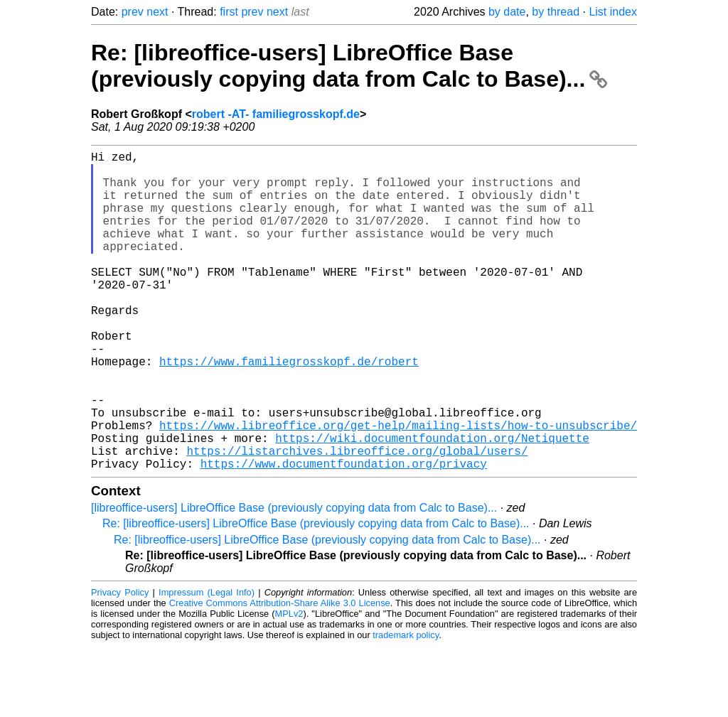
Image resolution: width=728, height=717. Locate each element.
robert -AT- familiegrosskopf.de (276, 114)
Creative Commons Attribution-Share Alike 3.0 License (280, 674)
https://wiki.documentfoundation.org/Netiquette (432, 503)
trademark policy (406, 706)
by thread (556, 12)
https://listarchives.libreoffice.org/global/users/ (357, 519)
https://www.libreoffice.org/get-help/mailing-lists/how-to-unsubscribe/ (398, 487)
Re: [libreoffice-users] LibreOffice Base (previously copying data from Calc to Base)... (349, 66)
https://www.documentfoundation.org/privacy (344, 534)
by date (507, 12)
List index (613, 12)
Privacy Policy (120, 663)
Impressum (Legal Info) (207, 663)
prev (133, 12)
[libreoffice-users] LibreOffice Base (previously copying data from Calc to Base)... (294, 579)
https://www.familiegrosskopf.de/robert (289, 409)
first (229, 12)
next (157, 12)
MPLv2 (289, 685)
